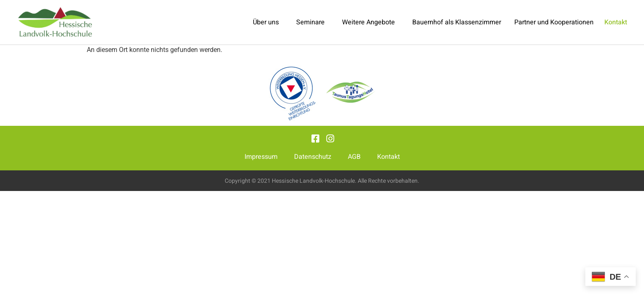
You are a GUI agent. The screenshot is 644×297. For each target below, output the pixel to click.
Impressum (261, 157)
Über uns (268, 22)
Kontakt (389, 157)
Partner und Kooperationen (554, 22)
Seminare (312, 22)
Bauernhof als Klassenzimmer (457, 22)
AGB (354, 157)
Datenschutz (313, 157)
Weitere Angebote (371, 22)
